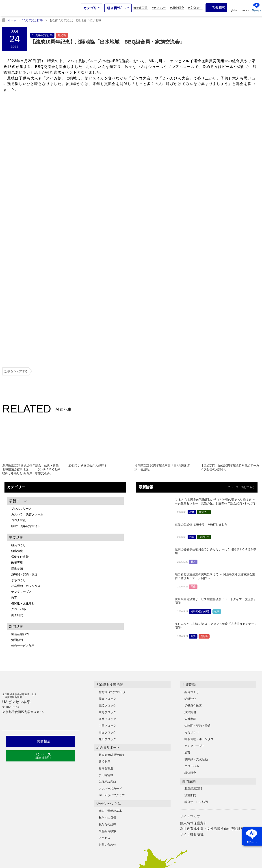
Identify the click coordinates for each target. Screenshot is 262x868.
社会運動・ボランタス (26, 473)
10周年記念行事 (42, 35)
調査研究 (17, 503)
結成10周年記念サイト (26, 413)
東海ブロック (107, 600)
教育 (14, 485)
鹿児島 (62, 35)
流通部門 (17, 527)
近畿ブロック (107, 606)
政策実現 (17, 450)
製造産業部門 (20, 522)
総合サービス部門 (23, 533)
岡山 (193, 474)
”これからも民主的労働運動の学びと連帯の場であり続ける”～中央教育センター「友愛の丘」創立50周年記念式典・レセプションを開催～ (216, 391)
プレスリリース (21, 396)
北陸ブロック (107, 593)
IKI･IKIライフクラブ (112, 683)
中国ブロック (107, 613)
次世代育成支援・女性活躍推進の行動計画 (212, 716)
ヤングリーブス (21, 479)
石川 (193, 449)
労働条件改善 (20, 444)
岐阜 (217, 499)
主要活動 (189, 572)
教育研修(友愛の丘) (111, 642)
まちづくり (18, 468)
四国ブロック (107, 620)
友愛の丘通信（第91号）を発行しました (201, 412)
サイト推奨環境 (192, 722)
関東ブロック (107, 586)
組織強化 (17, 438)
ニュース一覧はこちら (241, 375)
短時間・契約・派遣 (24, 462)
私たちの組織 (107, 712)
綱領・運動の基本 (110, 698)
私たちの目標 (107, 705)
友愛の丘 (204, 399)
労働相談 (41, 628)
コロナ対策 (18, 408)
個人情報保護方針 (193, 710)
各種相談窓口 (107, 669)
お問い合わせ (107, 732)
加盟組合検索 (107, 719)
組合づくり (18, 433)
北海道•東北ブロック (112, 579)
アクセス (104, 725)
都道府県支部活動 (110, 572)
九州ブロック (107, 627)
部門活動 (189, 668)
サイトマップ (190, 704)
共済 (193, 523)
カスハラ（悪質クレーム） (29, 402)
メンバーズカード (110, 676)
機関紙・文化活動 (23, 491)
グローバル (18, 497)
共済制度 (104, 649)
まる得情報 (106, 662)
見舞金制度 (106, 656)
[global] (234, 8)
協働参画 (17, 456)
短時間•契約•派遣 (200, 499)
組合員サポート (108, 635)
